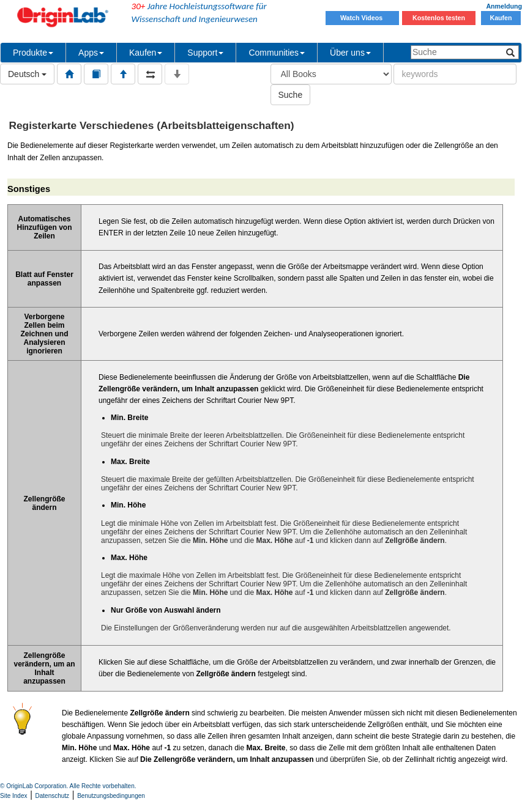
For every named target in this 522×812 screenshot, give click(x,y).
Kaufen (501, 18)
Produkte (33, 53)
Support (205, 53)
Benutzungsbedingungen (111, 796)
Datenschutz (53, 796)
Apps (91, 53)
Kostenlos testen (439, 18)
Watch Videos (362, 18)
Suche (291, 95)
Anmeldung (504, 6)
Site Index (13, 796)
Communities (277, 53)
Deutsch (27, 74)
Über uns (350, 53)
